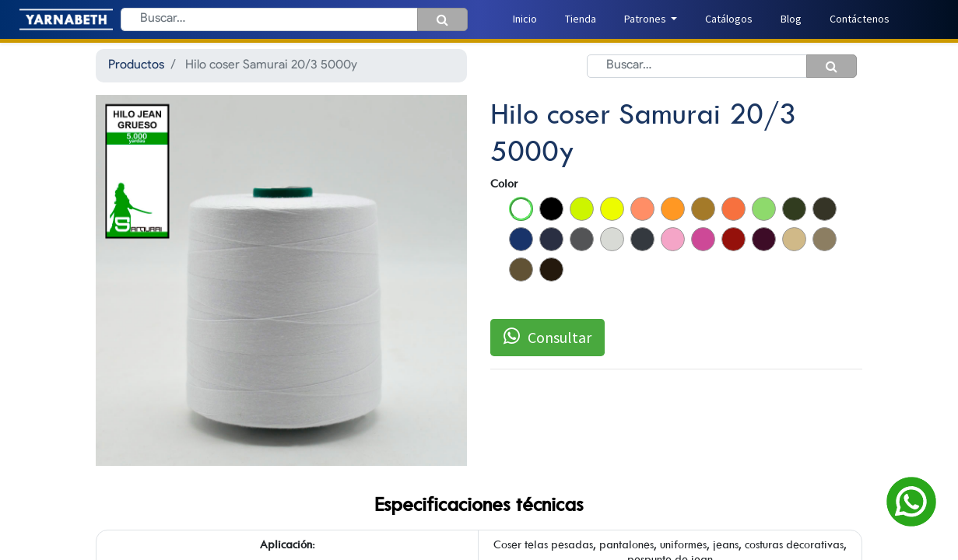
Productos (136, 65)
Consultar (547, 337)
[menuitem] (525, 19)
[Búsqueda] (442, 19)
